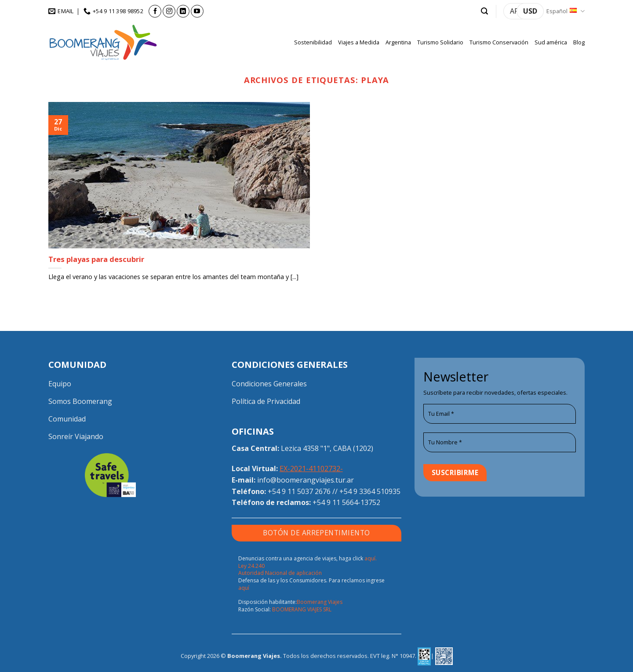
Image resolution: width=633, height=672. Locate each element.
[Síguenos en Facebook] (155, 11)
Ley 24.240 (251, 566)
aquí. (371, 558)
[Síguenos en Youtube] (197, 11)
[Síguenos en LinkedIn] (183, 11)
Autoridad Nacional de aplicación (280, 573)
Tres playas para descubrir (96, 259)
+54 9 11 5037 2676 (299, 491)
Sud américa (551, 42)
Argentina (398, 42)
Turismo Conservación (499, 42)
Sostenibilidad (313, 42)
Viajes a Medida (359, 42)
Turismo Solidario (440, 42)
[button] (484, 11)
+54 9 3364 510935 (370, 491)
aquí (244, 588)
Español (566, 11)
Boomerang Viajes (320, 602)
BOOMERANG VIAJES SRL (302, 609)
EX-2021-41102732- (311, 469)
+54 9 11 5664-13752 (346, 502)
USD (530, 11)
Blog (579, 42)
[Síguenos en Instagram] (169, 11)
